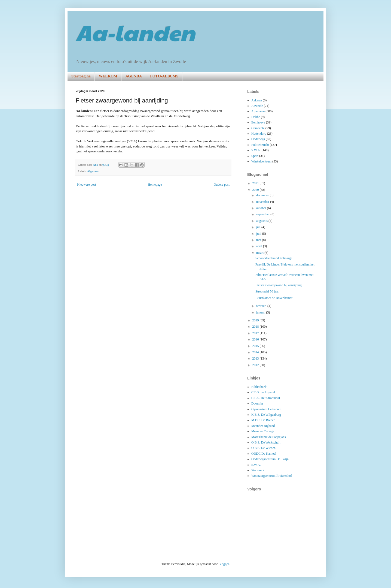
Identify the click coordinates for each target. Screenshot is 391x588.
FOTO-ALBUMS (164, 76)
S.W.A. (256, 150)
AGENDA (134, 76)
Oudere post (222, 185)
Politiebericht (260, 145)
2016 (256, 339)
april (260, 246)
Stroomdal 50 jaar (267, 291)
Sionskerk (258, 470)
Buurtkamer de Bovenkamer (274, 298)
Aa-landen (135, 32)
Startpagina (81, 76)
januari (261, 312)
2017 (256, 333)
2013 (256, 358)
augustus (262, 221)
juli (259, 227)
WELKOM (108, 76)
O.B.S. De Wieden (263, 448)
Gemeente (258, 128)
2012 (256, 365)
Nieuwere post (87, 185)
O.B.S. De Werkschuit (266, 442)
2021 (256, 183)
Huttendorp (259, 134)
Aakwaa (257, 100)
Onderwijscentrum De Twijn (270, 459)
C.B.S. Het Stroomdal (266, 398)
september (263, 214)
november (263, 202)
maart (260, 253)
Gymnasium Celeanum (266, 409)
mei (259, 240)
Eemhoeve (258, 122)
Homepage (155, 185)
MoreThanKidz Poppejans (268, 437)
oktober (262, 208)
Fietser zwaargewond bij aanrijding (278, 285)
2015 (256, 346)
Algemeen (93, 171)
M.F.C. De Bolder (263, 420)
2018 (256, 327)
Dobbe (256, 117)
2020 (256, 190)
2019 (256, 320)
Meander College (263, 431)
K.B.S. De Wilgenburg (266, 415)
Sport (255, 156)
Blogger (224, 564)
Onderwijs (258, 139)
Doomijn (257, 403)
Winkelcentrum (261, 161)
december (263, 195)
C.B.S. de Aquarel (263, 392)
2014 (256, 352)
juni (259, 234)
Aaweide (257, 106)
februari (262, 306)
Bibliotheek (259, 387)
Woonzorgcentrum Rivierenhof (272, 476)
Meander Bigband (263, 426)
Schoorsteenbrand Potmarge (274, 258)
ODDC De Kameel (264, 454)
